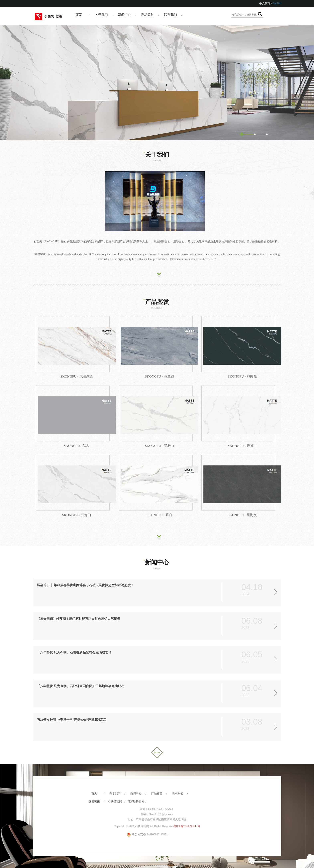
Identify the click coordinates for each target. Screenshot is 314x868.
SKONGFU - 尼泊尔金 (77, 376)
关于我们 (101, 15)
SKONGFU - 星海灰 (242, 515)
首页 (78, 15)
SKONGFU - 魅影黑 (242, 376)
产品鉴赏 (147, 15)
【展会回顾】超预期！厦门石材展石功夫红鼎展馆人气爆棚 (79, 619)
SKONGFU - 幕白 (160, 515)
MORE (157, 752)
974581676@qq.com (161, 814)
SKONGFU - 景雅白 (159, 446)
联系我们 (171, 15)
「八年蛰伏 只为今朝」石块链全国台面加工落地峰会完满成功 (81, 686)
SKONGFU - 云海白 (77, 515)
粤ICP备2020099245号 (187, 826)
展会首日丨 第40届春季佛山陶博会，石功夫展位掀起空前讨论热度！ (85, 585)
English (277, 4)
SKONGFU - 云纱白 (242, 446)
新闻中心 (124, 15)
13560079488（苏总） (161, 809)
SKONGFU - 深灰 (77, 446)
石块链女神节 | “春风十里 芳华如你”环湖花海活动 (72, 720)
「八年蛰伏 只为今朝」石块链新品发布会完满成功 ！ (75, 652)
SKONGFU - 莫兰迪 (159, 376)
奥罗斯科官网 (136, 801)
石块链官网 (115, 801)
